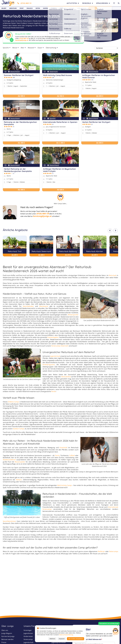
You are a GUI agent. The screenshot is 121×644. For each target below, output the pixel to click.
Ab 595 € (21, 96)
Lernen (72, 8)
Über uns (5, 630)
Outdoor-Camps (19, 429)
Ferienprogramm (49, 365)
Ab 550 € (60, 96)
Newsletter (93, 8)
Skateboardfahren (9, 460)
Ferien (54, 391)
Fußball (54, 8)
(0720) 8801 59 (24, 3)
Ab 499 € (21, 143)
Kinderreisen (28, 636)
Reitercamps (114, 551)
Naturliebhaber (28, 306)
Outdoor (63, 8)
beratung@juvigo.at (22, 40)
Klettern (19, 480)
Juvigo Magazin (7, 633)
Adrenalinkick (66, 377)
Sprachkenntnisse (9, 521)
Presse (4, 642)
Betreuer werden (7, 639)
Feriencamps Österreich (60, 346)
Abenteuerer (44, 306)
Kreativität (63, 448)
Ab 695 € (100, 96)
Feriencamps (28, 639)
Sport (22, 8)
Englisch (30, 8)
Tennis (57, 455)
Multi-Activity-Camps (65, 485)
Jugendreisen (28, 633)
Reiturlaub (113, 275)
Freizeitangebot (53, 337)
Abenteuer (13, 8)
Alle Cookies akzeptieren (76, 639)
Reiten (38, 8)
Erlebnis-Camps (14, 402)
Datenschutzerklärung (66, 635)
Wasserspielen (20, 462)
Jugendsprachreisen (59, 642)
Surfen (45, 8)
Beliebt (4, 8)
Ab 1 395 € (60, 143)
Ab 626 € (60, 190)
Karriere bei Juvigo (8, 636)
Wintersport (82, 8)
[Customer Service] (116, 631)
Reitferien (101, 551)
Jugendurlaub (55, 356)
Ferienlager (28, 630)
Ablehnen (52, 639)
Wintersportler (73, 315)
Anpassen (62, 639)
